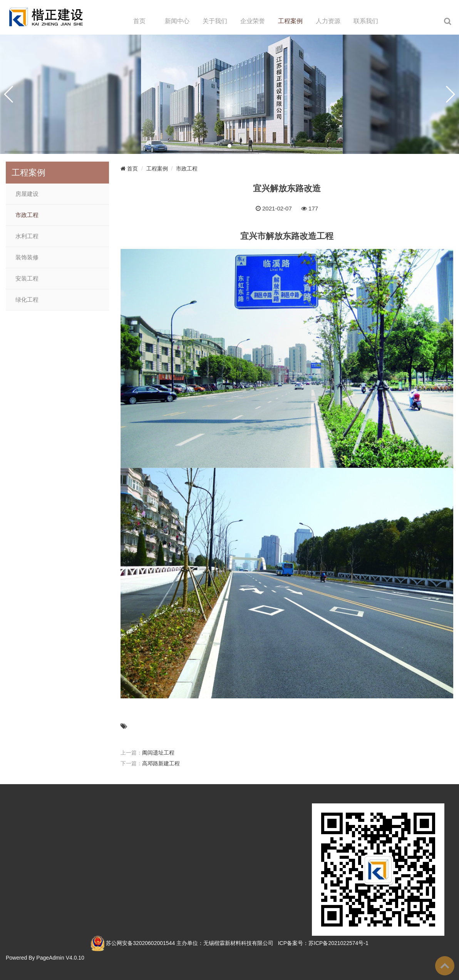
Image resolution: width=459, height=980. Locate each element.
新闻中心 (177, 21)
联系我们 (366, 21)
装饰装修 (27, 257)
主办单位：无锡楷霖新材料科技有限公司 (225, 943)
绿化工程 (27, 300)
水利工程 (27, 236)
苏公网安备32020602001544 (140, 943)
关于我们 (215, 21)
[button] (229, 146)
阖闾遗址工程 (158, 753)
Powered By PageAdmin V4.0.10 (45, 958)
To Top (445, 966)
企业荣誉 (253, 21)
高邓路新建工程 (161, 763)
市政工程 (27, 215)
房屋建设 (27, 194)
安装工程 (27, 279)
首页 (139, 21)
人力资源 (328, 21)
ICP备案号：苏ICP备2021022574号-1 (323, 943)
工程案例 (290, 21)
